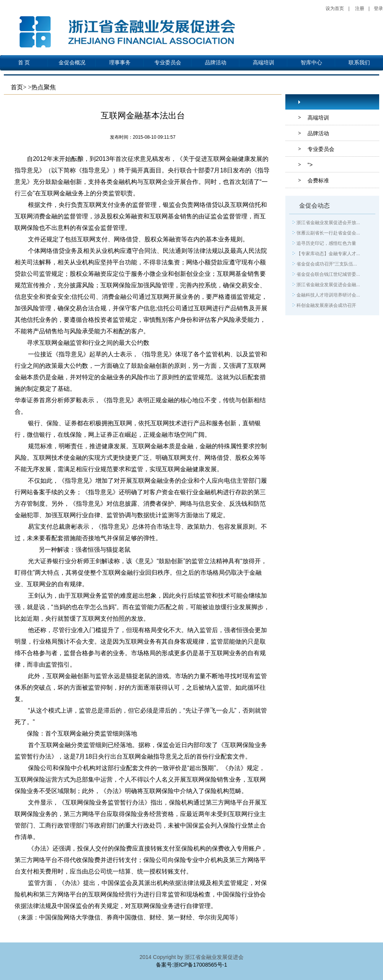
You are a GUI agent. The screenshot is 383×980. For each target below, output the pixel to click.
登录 (378, 8)
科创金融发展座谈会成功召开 (326, 305)
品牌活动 (216, 63)
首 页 (24, 63)
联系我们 (359, 63)
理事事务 (120, 63)
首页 (17, 87)
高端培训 (264, 63)
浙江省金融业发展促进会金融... (328, 285)
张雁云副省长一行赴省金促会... (328, 233)
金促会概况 (72, 63)
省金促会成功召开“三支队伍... (327, 264)
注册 (360, 8)
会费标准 (318, 180)
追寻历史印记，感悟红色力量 (326, 243)
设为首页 (335, 8)
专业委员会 (168, 63)
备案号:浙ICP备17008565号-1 (191, 965)
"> (310, 165)
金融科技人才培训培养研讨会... (328, 295)
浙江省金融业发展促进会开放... (328, 223)
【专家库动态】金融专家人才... (328, 254)
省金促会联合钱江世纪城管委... (328, 274)
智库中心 (311, 63)
